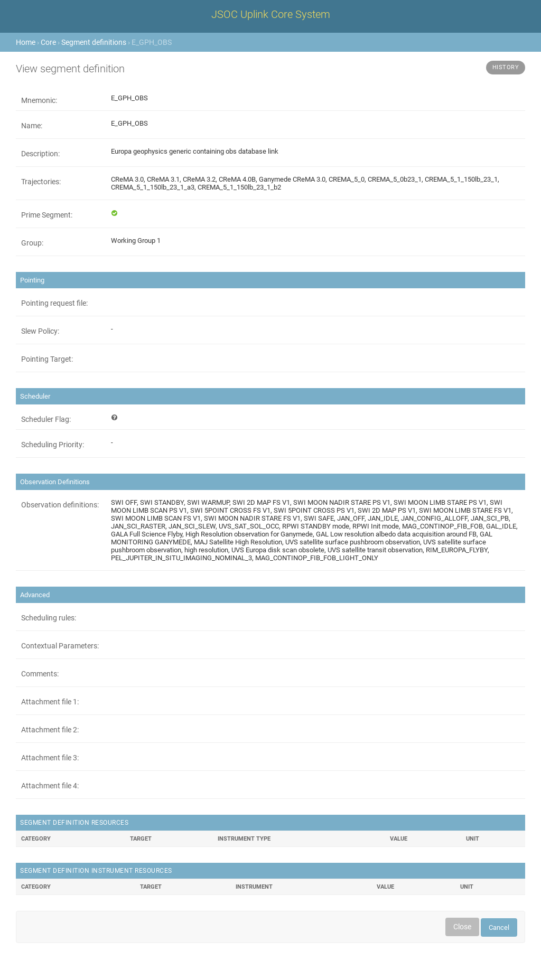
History (506, 67)
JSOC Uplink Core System (271, 14)
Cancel (499, 927)
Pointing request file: (54, 303)
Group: (32, 243)
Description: (40, 154)
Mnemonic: (39, 100)
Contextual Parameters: (60, 646)
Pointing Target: (47, 359)
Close (462, 927)
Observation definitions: (60, 505)
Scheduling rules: (49, 618)
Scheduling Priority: (53, 445)
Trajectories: (41, 182)
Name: (32, 126)
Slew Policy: (40, 331)
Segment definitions (94, 42)
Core (48, 42)
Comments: (40, 674)
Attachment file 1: (50, 702)
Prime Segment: (47, 215)
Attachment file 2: (50, 730)
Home (26, 42)
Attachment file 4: (50, 786)
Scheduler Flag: (46, 419)
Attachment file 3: (50, 758)
